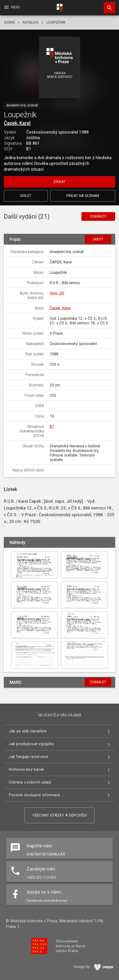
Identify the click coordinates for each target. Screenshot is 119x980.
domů (10, 22)
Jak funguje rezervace (29, 757)
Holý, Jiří (57, 293)
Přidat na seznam (83, 196)
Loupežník (56, 22)
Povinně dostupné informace (34, 795)
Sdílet (26, 196)
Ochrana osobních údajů (30, 782)
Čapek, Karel (17, 123)
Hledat (107, 5)
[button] (60, 68)
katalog (31, 22)
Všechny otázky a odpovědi (60, 815)
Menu (12, 7)
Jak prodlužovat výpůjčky (31, 744)
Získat (59, 182)
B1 (52, 427)
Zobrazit (98, 216)
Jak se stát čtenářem (28, 731)
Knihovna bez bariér (26, 769)
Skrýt (98, 239)
